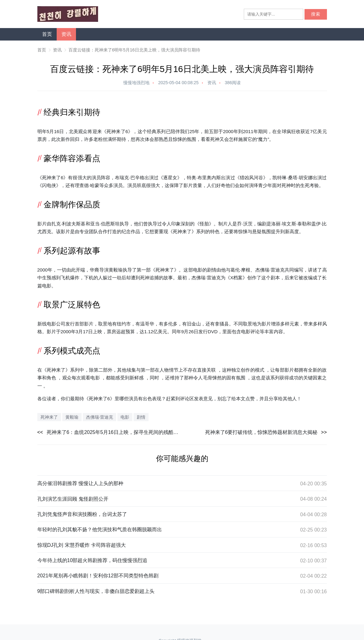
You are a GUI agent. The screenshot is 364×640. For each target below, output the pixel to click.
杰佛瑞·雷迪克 (270, 270)
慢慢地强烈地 (136, 83)
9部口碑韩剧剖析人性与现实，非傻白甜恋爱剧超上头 (96, 591)
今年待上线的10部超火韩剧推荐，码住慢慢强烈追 (92, 560)
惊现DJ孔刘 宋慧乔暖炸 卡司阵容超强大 (82, 545)
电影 (198, 270)
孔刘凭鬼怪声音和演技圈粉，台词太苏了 (82, 514)
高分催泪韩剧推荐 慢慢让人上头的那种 (80, 483)
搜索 (316, 14)
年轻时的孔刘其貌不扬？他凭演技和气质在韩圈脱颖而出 (100, 529)
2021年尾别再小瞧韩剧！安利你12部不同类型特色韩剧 (98, 576)
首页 (47, 34)
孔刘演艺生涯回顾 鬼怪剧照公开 (73, 499)
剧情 (212, 270)
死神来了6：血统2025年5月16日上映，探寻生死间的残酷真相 (114, 432)
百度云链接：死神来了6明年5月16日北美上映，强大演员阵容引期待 (134, 50)
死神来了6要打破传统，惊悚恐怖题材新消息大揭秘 (261, 432)
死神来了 (116, 131)
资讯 (66, 34)
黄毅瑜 (72, 417)
